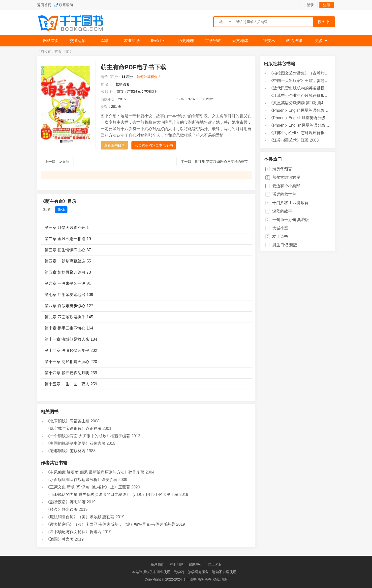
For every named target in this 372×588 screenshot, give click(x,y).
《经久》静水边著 (62, 509)
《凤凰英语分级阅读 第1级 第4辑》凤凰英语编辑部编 (316, 103)
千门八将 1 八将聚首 (290, 203)
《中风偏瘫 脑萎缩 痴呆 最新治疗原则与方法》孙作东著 (95, 472)
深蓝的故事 (282, 211)
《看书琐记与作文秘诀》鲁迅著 (74, 532)
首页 (58, 51)
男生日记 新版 (285, 245)
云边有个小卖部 (286, 186)
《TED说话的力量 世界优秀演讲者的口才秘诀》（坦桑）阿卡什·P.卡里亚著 (112, 495)
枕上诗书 (280, 237)
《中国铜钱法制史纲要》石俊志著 (76, 443)
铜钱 (61, 210)
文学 (69, 51)
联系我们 (157, 564)
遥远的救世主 (284, 194)
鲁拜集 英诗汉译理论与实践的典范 (221, 162)
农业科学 (132, 41)
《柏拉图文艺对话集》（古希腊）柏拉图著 (307, 73)
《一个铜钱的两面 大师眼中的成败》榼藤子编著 (88, 436)
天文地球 (240, 41)
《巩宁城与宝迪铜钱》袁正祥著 (74, 428)
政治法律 (294, 41)
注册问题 (177, 564)
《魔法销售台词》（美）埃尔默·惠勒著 (80, 517)
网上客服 (215, 564)
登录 (310, 5)
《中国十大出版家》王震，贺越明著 (301, 81)
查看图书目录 (114, 145)
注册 (327, 5)
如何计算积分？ (149, 77)
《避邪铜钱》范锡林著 (66, 451)
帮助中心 (196, 564)
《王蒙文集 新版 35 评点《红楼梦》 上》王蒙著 (88, 487)
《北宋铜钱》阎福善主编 (68, 421)
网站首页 (51, 41)
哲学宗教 (213, 41)
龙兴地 (64, 162)
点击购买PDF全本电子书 (154, 145)
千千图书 (74, 24)
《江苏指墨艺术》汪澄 (289, 140)
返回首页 (44, 5)
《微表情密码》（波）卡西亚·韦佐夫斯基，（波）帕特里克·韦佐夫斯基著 (110, 524)
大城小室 (280, 228)
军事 (105, 41)
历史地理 (186, 41)
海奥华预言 (282, 169)
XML (216, 579)
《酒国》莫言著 (60, 539)
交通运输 (78, 41)
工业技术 (267, 41)
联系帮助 (66, 5)
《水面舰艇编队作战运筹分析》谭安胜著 (82, 480)
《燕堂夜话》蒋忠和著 (66, 502)
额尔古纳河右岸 (286, 177)
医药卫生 (159, 41)
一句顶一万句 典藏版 (291, 220)
